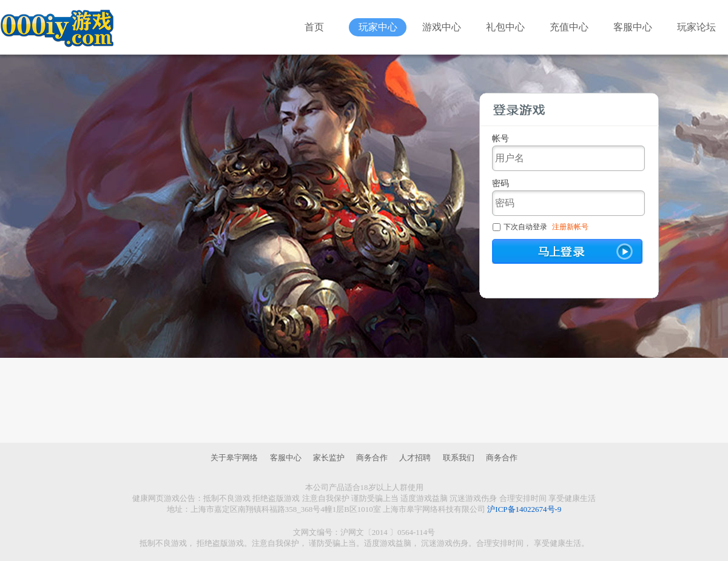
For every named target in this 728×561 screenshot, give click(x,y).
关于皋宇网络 (234, 458)
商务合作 (372, 458)
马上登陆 (568, 251)
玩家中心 (378, 27)
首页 (314, 27)
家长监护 (329, 458)
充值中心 (569, 27)
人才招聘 (415, 458)
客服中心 (633, 27)
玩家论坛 (696, 27)
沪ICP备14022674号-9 (524, 509)
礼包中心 (505, 27)
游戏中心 (442, 27)
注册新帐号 (570, 227)
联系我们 (459, 458)
